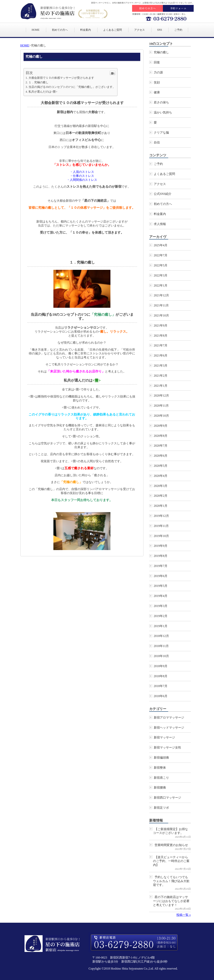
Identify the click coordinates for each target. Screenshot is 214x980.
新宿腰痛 (160, 788)
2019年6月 (161, 576)
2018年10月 (161, 656)
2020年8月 (161, 436)
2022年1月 (161, 285)
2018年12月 (161, 636)
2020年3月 (161, 486)
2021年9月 (161, 325)
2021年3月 (161, 366)
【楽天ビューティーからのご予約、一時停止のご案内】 (171, 861)
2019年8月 (161, 556)
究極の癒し (161, 52)
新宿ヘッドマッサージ (169, 728)
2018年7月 (161, 686)
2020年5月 (161, 466)
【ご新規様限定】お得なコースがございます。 (170, 831)
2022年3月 (161, 275)
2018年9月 (161, 666)
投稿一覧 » (184, 915)
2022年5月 (161, 265)
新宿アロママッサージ (169, 717)
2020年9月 (161, 426)
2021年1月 (161, 386)
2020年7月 (161, 446)
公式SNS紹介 (163, 194)
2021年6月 (161, 355)
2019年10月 (161, 536)
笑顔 (157, 82)
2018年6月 (161, 696)
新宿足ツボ (161, 808)
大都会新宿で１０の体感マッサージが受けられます (61, 78)
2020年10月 (161, 416)
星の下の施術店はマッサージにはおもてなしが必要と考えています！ (171, 901)
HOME (36, 30)
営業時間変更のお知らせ (171, 845)
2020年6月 (161, 456)
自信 (157, 142)
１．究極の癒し (38, 82)
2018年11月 (161, 646)
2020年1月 (161, 506)
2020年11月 (161, 406)
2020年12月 (161, 396)
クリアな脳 (161, 133)
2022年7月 (161, 255)
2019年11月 (161, 526)
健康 (157, 92)
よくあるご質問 (113, 30)
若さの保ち (161, 102)
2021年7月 (161, 345)
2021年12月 (161, 295)
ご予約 (178, 30)
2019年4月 (161, 596)
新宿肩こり (161, 778)
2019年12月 (161, 516)
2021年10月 (161, 315)
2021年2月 (161, 376)
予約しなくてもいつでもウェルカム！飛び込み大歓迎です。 (171, 881)
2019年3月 (161, 606)
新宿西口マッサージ (167, 798)
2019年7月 (161, 566)
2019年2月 (161, 616)
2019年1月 (161, 626)
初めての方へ (60, 30)
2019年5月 (161, 586)
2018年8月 (161, 676)
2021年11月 (161, 305)
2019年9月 (161, 546)
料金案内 (86, 30)
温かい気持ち (163, 112)
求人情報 (160, 224)
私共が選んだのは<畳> (43, 92)
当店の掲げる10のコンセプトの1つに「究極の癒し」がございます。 (72, 87)
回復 (157, 62)
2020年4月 (161, 476)
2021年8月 (161, 336)
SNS (160, 30)
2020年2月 (161, 496)
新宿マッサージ (164, 737)
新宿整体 (160, 768)
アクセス (139, 30)
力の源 (158, 72)
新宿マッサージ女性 (167, 747)
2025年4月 (161, 245)
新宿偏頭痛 (161, 758)
